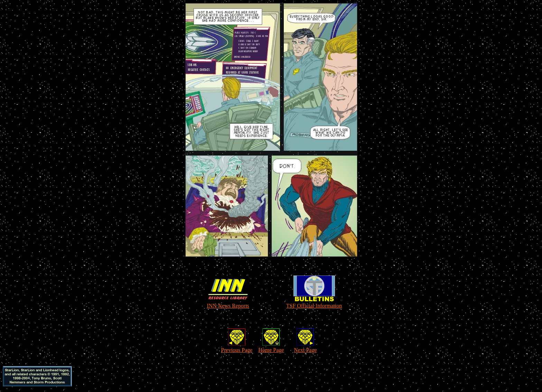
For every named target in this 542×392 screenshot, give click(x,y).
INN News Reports (228, 306)
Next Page (305, 350)
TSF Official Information (314, 306)
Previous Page (237, 350)
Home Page (271, 350)
